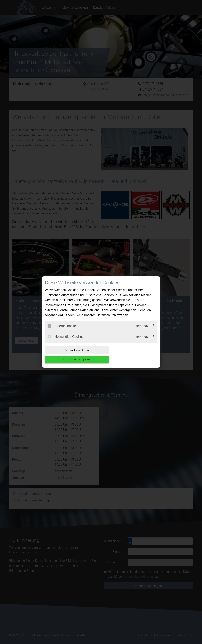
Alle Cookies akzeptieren (132, 355)
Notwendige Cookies (66, 342)
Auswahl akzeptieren (70, 355)
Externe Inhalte (62, 331)
